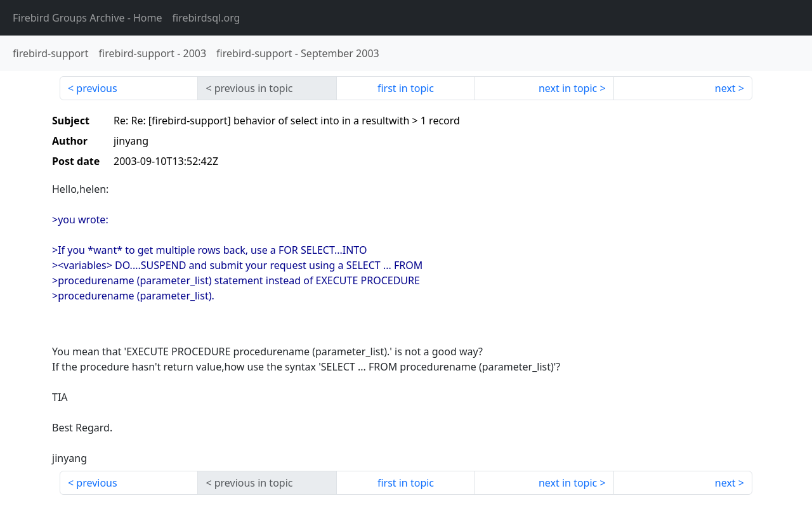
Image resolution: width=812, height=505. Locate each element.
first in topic (406, 88)
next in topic (568, 88)
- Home (88, 18)
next (725, 88)
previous (96, 88)
